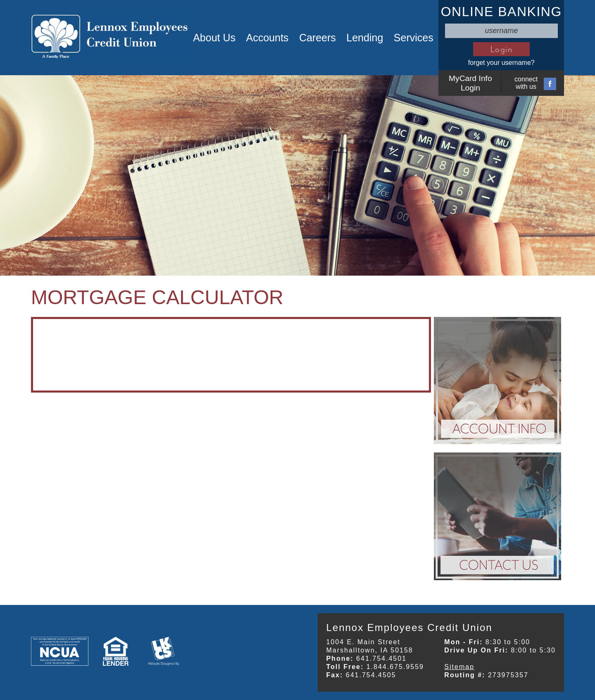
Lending (365, 38)
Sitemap (459, 667)
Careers (318, 38)
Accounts (268, 38)
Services (414, 38)
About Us (214, 38)
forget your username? (501, 63)
